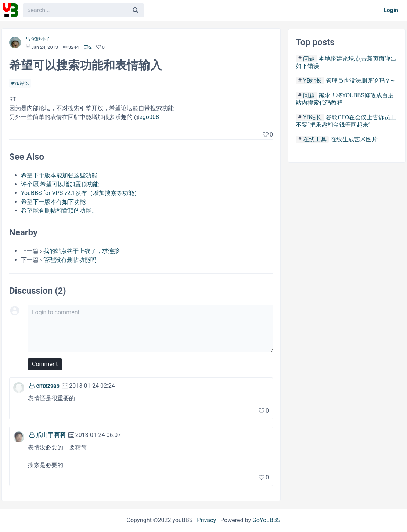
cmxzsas (48, 386)
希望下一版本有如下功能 (53, 202)
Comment (45, 364)
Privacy (206, 520)
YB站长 (22, 83)
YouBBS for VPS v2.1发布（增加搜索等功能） (80, 193)
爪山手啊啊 (51, 435)
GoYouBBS (266, 520)
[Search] (136, 10)
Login (391, 10)
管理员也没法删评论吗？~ (360, 81)
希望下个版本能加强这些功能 (59, 175)
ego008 (149, 117)
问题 (309, 59)
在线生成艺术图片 (354, 139)
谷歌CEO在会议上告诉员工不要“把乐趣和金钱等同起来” (346, 121)
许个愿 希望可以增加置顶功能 (60, 184)
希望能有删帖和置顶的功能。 (59, 211)
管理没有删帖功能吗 (70, 260)
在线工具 (315, 139)
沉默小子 (41, 39)
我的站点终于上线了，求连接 (82, 251)
